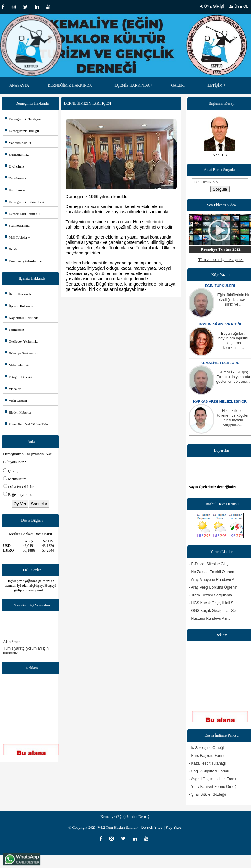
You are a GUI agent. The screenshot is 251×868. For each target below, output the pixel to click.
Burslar (12, 249)
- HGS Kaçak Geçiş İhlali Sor (213, 603)
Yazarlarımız (16, 178)
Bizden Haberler (18, 412)
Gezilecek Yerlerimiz (21, 341)
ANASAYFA (19, 85)
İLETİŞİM (214, 85)
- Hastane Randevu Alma (209, 619)
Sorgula (220, 189)
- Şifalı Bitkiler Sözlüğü (207, 794)
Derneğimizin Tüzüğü (22, 131)
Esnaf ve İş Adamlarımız (24, 261)
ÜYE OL (239, 7)
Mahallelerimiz (17, 365)
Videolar (13, 389)
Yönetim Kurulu (18, 143)
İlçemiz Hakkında (19, 306)
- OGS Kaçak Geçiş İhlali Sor (213, 611)
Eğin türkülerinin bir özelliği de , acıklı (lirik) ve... (233, 300)
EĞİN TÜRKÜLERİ (220, 286)
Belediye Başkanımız (22, 353)
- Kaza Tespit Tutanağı (207, 763)
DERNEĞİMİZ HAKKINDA (70, 85)
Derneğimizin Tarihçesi (23, 119)
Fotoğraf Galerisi (19, 377)
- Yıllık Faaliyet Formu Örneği (213, 787)
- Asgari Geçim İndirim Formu (213, 779)
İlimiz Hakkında (18, 294)
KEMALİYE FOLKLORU (220, 363)
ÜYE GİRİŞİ (212, 7)
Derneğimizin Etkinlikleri (25, 202)
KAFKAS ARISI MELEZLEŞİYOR (220, 401)
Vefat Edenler (16, 401)
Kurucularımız (17, 154)
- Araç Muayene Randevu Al (212, 580)
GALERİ (178, 85)
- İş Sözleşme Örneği (206, 748)
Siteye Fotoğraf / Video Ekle (27, 424)
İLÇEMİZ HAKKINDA (132, 85)
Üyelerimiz (15, 166)
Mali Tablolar (16, 237)
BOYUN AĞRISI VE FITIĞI (220, 324)
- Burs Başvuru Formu (207, 756)
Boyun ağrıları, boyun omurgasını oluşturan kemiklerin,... (233, 341)
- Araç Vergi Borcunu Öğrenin (213, 587)
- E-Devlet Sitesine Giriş (209, 564)
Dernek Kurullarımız (21, 214)
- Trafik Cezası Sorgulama (210, 595)
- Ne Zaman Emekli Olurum (211, 572)
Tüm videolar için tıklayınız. (221, 260)
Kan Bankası (16, 190)
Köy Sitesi (174, 828)
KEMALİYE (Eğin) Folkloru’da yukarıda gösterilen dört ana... (233, 377)
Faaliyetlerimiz (17, 225)
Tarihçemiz (15, 330)
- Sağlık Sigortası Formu (209, 771)
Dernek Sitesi (152, 828)
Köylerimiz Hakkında (22, 318)
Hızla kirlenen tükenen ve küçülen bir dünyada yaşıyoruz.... (233, 418)
